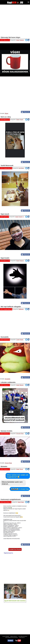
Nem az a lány (6, 117)
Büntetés (4, 466)
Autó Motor (21, 168)
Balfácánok (21, 309)
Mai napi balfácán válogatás (11, 307)
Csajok (18, 340)
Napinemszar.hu (8, 553)
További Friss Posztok (15, 549)
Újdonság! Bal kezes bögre (10, 37)
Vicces (26, 40)
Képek (18, 40)
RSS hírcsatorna (23, 636)
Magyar (22, 385)
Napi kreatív (5, 258)
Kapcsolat (22, 637)
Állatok (18, 120)
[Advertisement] (15, 21)
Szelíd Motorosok (7, 165)
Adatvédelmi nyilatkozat (12, 637)
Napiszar (22, 40)
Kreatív (20, 217)
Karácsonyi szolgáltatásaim (11, 499)
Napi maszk (5, 214)
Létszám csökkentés (8, 382)
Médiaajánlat (14, 636)
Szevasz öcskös (7, 431)
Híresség (18, 434)
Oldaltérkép (6, 636)
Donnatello (5, 337)
